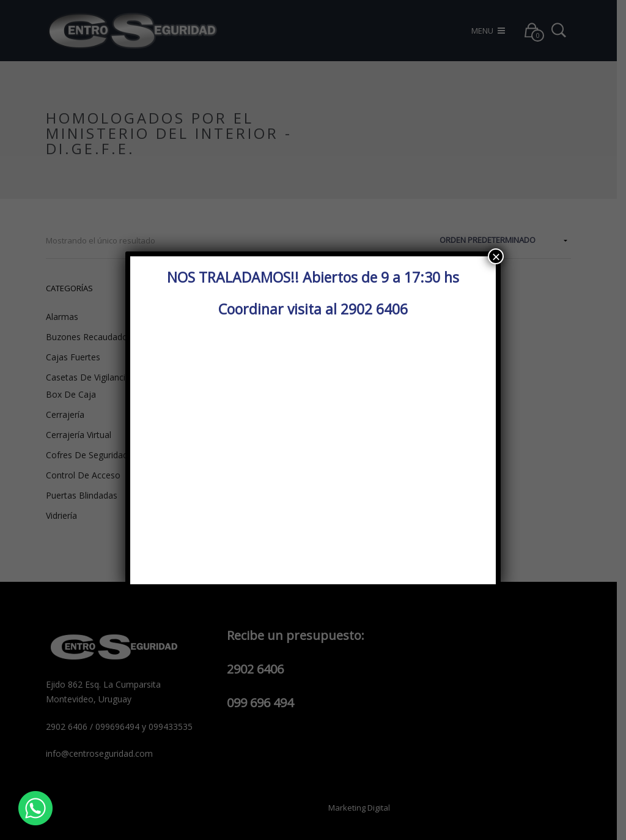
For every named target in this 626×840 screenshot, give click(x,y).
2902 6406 (374, 309)
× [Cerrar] (496, 256)
